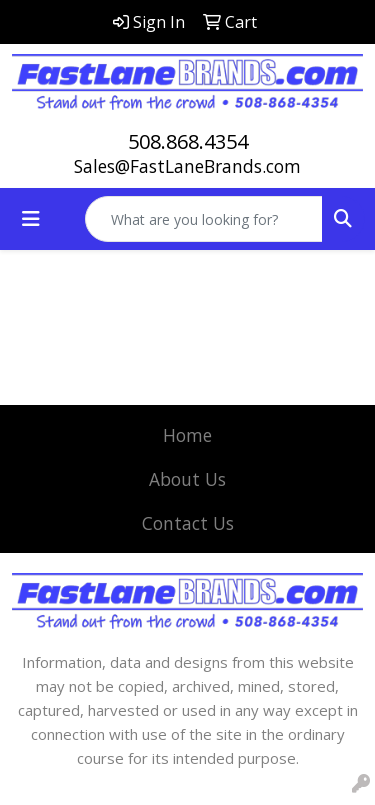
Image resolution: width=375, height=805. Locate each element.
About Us (187, 479)
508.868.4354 (188, 141)
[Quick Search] (204, 219)
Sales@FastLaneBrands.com (187, 166)
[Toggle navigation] (31, 219)
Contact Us (188, 523)
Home (187, 435)
